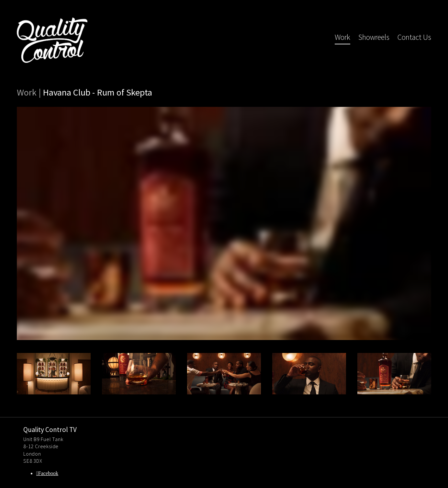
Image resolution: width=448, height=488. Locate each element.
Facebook (48, 473)
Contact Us (414, 37)
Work (342, 37)
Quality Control (52, 40)
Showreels (374, 37)
